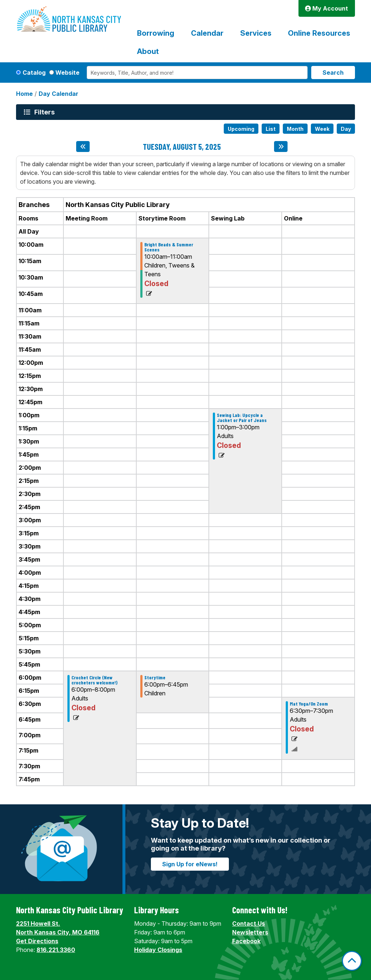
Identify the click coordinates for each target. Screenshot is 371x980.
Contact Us (249, 924)
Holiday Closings (158, 950)
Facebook (246, 941)
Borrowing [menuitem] (156, 33)
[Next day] (281, 147)
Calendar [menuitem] (207, 33)
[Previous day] (83, 147)
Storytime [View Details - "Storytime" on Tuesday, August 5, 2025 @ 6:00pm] (155, 678)
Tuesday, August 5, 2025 (182, 147)
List (271, 129)
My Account (327, 8)
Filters (46, 112)
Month (295, 129)
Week (322, 129)
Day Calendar (58, 94)
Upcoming (241, 129)
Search (333, 73)
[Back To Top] (352, 961)
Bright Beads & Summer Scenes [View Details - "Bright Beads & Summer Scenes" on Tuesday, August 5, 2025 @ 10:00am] (169, 247)
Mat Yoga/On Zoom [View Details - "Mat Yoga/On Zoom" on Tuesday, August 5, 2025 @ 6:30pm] (309, 704)
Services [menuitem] (256, 33)
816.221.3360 (56, 950)
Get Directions (37, 941)
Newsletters (250, 932)
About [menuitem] (148, 51)
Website (67, 73)
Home (24, 94)
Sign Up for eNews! (190, 864)
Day (346, 129)
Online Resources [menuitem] (319, 33)
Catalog (34, 73)
